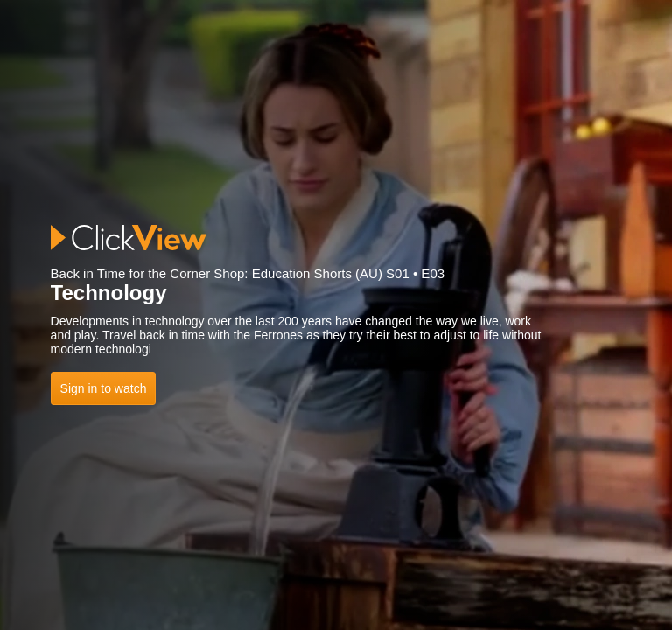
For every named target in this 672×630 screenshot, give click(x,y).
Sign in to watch (104, 388)
